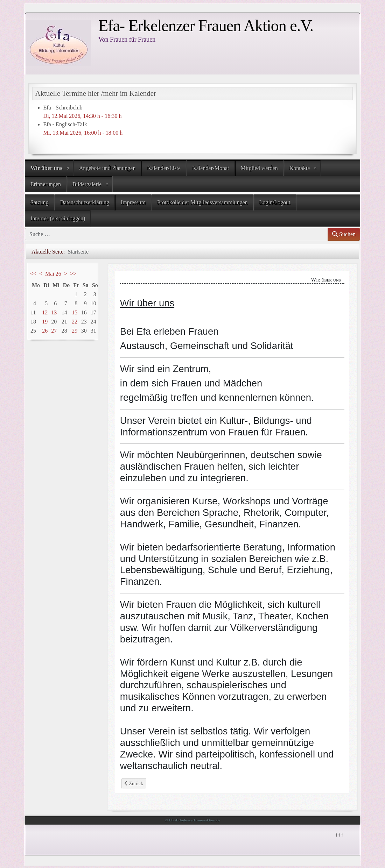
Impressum (133, 202)
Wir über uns (46, 168)
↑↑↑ (339, 834)
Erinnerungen (46, 184)
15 (75, 312)
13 (54, 312)
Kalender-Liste (164, 168)
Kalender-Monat (211, 168)
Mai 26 (53, 274)
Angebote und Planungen (107, 168)
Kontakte (300, 168)
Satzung (40, 202)
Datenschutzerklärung (85, 202)
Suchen (344, 234)
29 (75, 331)
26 (45, 331)
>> (73, 274)
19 (45, 322)
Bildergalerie (87, 184)
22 (75, 322)
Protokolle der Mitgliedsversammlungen (202, 202)
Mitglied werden (259, 168)
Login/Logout (275, 202)
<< (33, 274)
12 (45, 312)
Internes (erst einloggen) (58, 218)
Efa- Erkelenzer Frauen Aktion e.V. (206, 26)
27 (54, 331)
